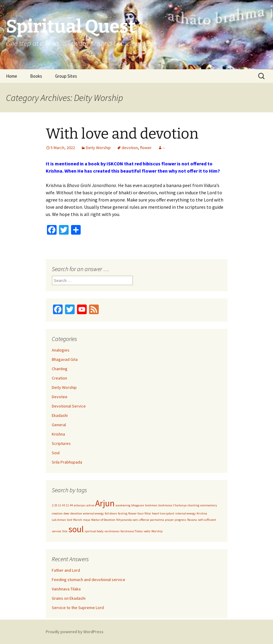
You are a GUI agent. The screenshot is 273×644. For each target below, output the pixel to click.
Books (36, 76)
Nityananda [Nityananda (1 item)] (124, 520)
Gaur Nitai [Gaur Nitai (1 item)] (144, 513)
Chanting (60, 369)
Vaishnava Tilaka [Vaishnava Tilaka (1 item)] (132, 531)
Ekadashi (60, 415)
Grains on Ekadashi (69, 598)
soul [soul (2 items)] (76, 529)
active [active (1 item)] (90, 505)
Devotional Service (69, 406)
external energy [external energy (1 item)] (93, 513)
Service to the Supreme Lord (78, 608)
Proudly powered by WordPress (75, 632)
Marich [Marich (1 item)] (78, 520)
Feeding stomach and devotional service (88, 580)
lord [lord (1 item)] (70, 520)
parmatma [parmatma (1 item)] (157, 520)
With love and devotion (122, 134)
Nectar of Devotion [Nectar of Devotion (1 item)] (103, 520)
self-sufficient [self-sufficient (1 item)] (207, 520)
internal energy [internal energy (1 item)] (185, 513)
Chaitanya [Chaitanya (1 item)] (180, 505)
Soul (56, 453)
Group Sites (66, 76)
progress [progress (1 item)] (180, 520)
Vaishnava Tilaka (66, 589)
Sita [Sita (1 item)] (65, 531)
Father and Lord (66, 570)
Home (12, 76)
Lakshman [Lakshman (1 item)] (59, 520)
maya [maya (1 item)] (87, 520)
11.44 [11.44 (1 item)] (69, 505)
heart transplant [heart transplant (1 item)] (163, 513)
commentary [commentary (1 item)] (209, 505)
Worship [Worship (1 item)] (157, 531)
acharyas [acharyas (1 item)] (80, 505)
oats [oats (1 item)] (136, 520)
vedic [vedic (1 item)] (147, 531)
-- (164, 148)
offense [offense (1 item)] (144, 520)
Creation (59, 378)
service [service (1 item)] (56, 531)
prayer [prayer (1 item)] (169, 520)
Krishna (58, 434)
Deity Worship (98, 148)
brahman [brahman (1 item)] (151, 505)
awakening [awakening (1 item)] (123, 505)
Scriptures (61, 443)
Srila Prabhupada (67, 462)
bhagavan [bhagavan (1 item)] (138, 505)
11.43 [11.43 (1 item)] (62, 505)
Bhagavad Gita (65, 359)
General (59, 425)
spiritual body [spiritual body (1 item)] (94, 531)
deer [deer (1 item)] (67, 513)
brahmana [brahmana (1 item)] (165, 505)
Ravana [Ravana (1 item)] (192, 520)
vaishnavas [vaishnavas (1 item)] (112, 531)
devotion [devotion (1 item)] (76, 513)
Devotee (60, 397)
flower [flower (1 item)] (132, 513)
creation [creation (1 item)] (57, 513)
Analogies (61, 350)
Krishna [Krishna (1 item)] (202, 513)
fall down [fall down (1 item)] (111, 513)
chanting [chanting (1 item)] (193, 505)
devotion (130, 148)
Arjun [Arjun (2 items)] (105, 503)
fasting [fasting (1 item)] (123, 513)
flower (146, 148)
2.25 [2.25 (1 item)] (54, 505)
